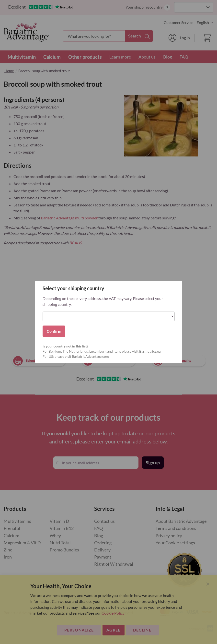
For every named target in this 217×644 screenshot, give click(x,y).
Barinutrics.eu (150, 351)
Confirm (54, 331)
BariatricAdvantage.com (90, 356)
